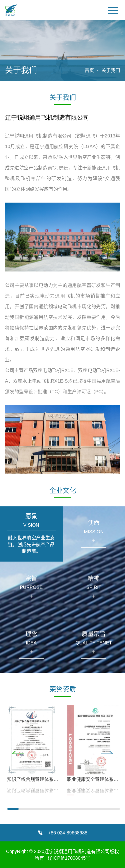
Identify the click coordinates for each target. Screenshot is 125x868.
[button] (62, 753)
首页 (89, 70)
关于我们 (111, 70)
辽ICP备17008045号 (69, 858)
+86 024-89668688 (68, 833)
